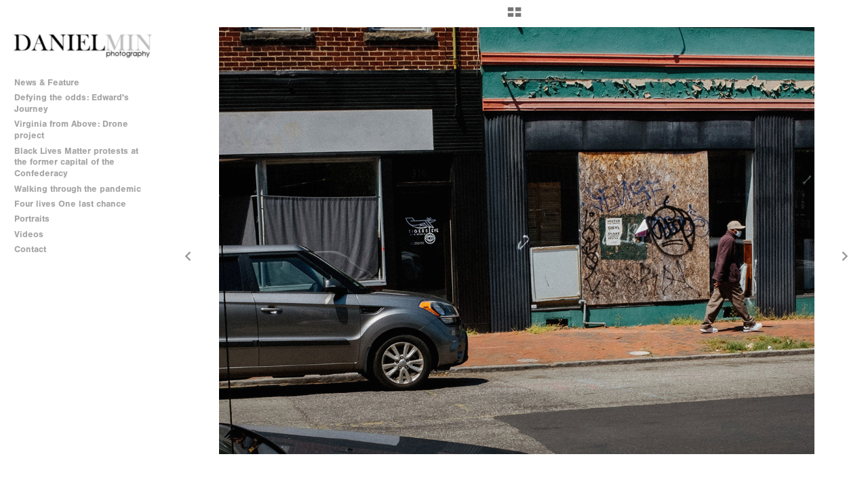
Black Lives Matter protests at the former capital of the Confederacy (76, 162)
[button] (514, 17)
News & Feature (47, 82)
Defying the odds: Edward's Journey (72, 103)
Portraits (32, 219)
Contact (30, 249)
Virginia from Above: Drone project (71, 129)
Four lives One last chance (70, 204)
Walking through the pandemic (78, 189)
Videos (29, 234)
